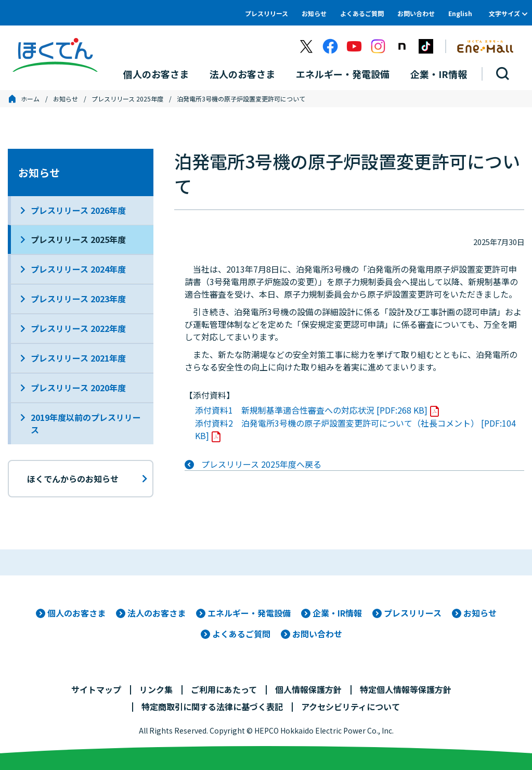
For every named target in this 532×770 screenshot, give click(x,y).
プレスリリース (267, 13)
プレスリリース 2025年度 (127, 99)
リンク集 (156, 689)
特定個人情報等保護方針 (406, 689)
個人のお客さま (76, 613)
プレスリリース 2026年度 (78, 210)
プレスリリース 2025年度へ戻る (261, 464)
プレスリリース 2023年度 (78, 299)
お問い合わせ (416, 13)
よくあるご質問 (362, 13)
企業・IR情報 (337, 613)
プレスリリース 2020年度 (78, 388)
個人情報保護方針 (308, 689)
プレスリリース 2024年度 (78, 269)
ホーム (30, 99)
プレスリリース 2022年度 (78, 328)
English (460, 13)
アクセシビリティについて (351, 707)
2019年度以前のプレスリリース (86, 423)
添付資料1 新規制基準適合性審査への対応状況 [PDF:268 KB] (311, 410)
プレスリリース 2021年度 (78, 358)
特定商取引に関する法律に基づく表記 (212, 707)
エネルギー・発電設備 (249, 613)
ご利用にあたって (224, 689)
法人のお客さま (157, 613)
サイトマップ (96, 689)
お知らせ (314, 13)
